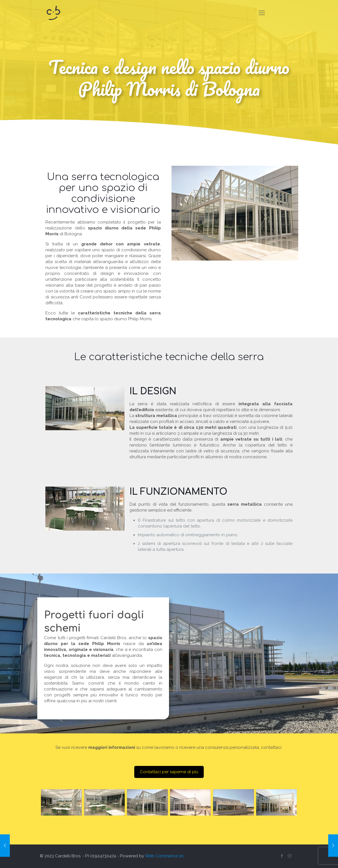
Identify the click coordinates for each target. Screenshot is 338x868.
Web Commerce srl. (165, 856)
